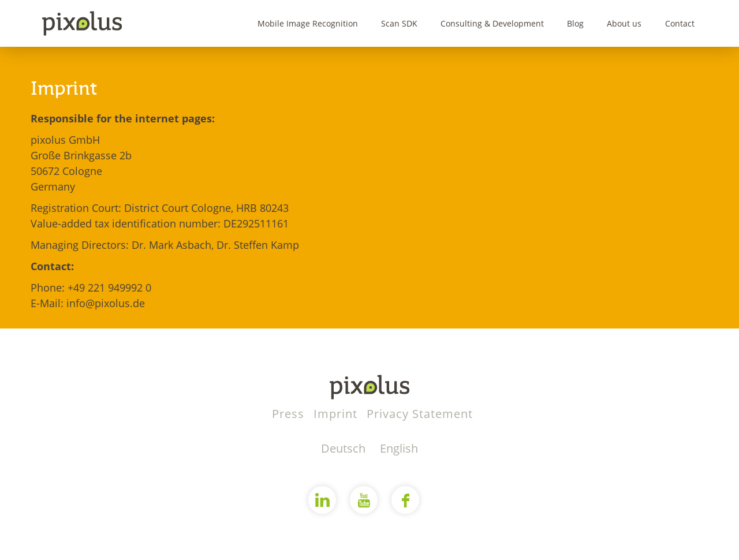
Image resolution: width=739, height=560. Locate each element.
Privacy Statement (420, 414)
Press (290, 414)
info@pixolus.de (106, 303)
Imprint (337, 414)
